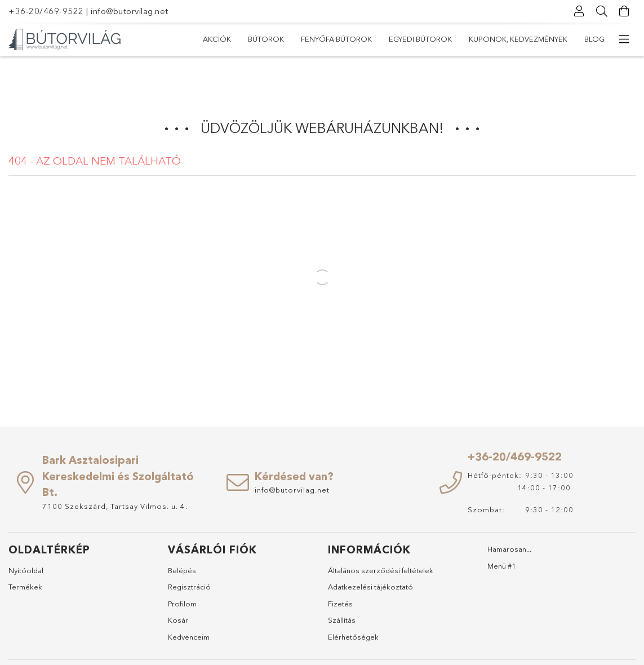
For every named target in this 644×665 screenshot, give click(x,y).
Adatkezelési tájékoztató (370, 587)
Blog (594, 39)
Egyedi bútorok (420, 39)
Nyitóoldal (26, 570)
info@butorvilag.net (130, 11)
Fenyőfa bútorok (336, 39)
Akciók (217, 39)
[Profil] (579, 11)
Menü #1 (502, 566)
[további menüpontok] (624, 39)
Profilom (182, 604)
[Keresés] (602, 11)
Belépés (182, 570)
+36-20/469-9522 (46, 11)
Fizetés (340, 604)
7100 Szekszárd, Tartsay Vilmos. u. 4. (115, 506)
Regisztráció (189, 587)
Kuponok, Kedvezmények (518, 39)
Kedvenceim (189, 637)
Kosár (178, 620)
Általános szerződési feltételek (381, 570)
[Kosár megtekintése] (624, 11)
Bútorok (266, 39)
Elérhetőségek (353, 637)
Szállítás (342, 620)
